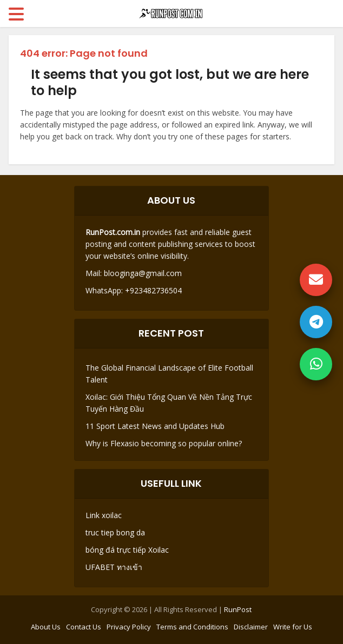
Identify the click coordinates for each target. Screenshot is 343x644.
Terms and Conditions (192, 627)
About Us (46, 627)
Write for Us (293, 627)
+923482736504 (152, 290)
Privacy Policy (129, 627)
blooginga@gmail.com (143, 273)
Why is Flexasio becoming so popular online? (164, 443)
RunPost (238, 609)
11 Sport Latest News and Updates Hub (155, 426)
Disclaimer (251, 627)
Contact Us (84, 627)
